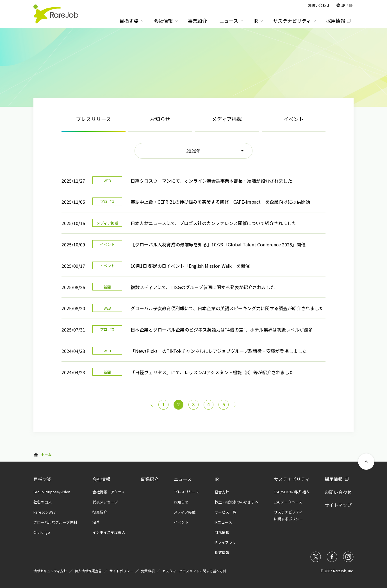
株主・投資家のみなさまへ (236, 502)
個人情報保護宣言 (88, 571)
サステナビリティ (292, 479)
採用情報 (334, 479)
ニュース (183, 479)
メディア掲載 (227, 119)
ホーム (46, 455)
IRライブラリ (225, 542)
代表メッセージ (105, 502)
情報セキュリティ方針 (50, 571)
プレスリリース (186, 492)
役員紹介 (100, 512)
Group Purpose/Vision (52, 492)
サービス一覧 (226, 512)
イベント (293, 119)
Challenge (42, 532)
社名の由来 (43, 502)
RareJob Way (45, 512)
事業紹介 (149, 479)
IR (217, 479)
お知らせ (160, 119)
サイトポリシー (121, 571)
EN (351, 5)
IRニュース (223, 522)
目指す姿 (42, 479)
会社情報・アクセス (109, 492)
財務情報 (222, 532)
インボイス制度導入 (109, 532)
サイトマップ (338, 505)
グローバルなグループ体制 (55, 522)
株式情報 (222, 552)
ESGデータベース (288, 502)
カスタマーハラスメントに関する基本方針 (194, 571)
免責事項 (148, 571)
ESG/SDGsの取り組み (292, 492)
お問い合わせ (338, 492)
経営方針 (222, 492)
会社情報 (101, 479)
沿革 (96, 522)
